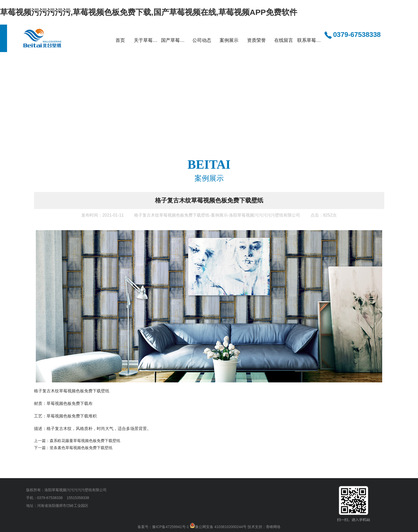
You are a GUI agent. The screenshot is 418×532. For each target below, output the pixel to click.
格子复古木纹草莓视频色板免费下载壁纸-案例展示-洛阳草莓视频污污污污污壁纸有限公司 (217, 215)
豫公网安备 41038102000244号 (218, 527)
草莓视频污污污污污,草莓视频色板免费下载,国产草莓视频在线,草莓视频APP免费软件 (149, 12)
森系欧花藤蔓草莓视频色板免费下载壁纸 (85, 441)
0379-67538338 (353, 35)
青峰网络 (273, 527)
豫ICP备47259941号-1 (170, 527)
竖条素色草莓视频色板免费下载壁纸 (81, 448)
